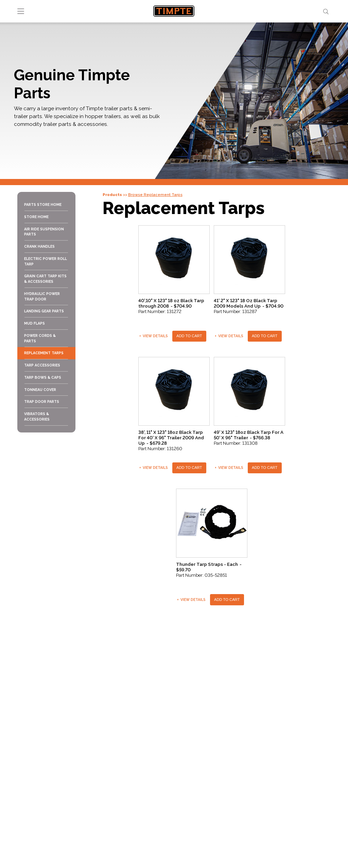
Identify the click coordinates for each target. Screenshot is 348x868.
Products (112, 195)
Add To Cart (189, 336)
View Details (154, 336)
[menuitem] (46, 205)
